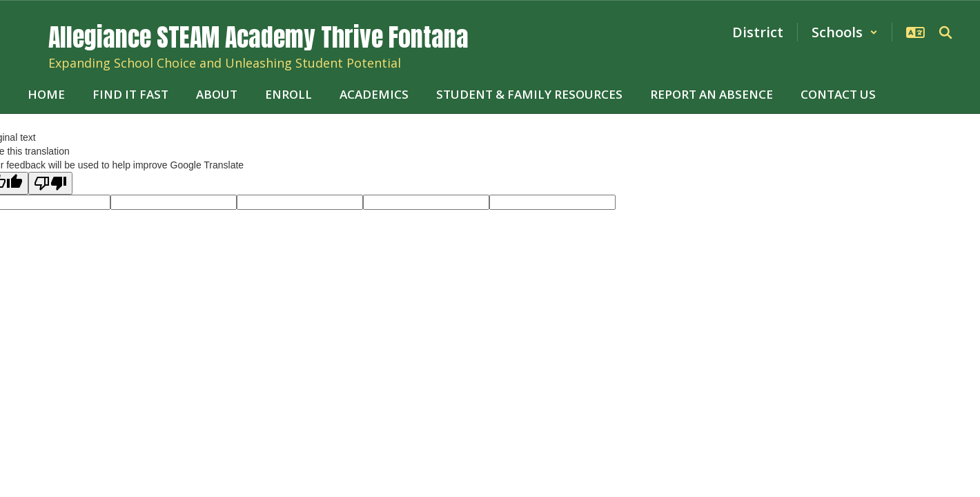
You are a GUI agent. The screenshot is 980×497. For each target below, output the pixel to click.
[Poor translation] (50, 183)
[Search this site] (945, 32)
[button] (845, 32)
